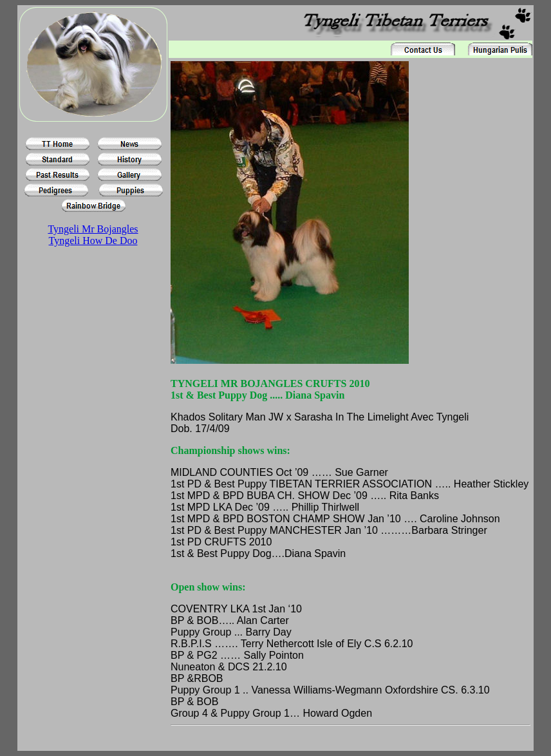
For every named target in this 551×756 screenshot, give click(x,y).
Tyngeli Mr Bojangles (93, 229)
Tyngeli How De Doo (93, 241)
